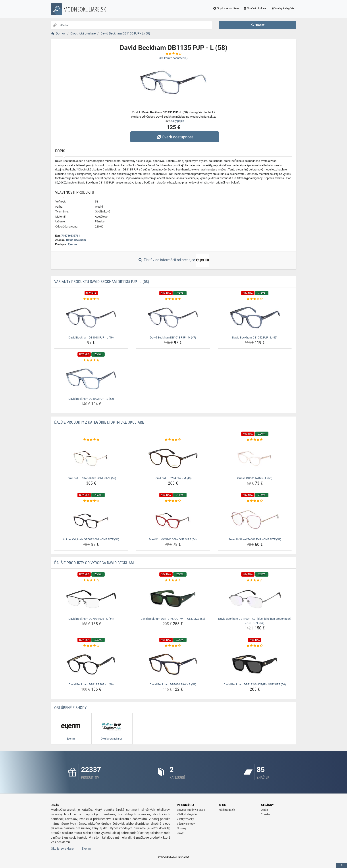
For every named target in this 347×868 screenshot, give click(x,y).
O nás (264, 810)
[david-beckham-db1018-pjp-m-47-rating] (173, 299)
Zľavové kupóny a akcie (191, 810)
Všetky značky (185, 819)
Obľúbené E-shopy (70, 708)
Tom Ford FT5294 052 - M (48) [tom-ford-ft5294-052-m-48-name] (173, 478)
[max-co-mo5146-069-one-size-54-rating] (173, 501)
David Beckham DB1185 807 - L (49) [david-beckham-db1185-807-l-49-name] (91, 684)
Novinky (182, 828)
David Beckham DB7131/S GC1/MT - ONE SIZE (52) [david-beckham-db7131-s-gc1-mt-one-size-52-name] (173, 619)
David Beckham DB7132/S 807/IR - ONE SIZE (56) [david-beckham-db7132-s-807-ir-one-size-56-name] (255, 684)
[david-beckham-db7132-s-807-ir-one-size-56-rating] (255, 646)
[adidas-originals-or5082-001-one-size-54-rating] (91, 501)
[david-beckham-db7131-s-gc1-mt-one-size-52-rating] (173, 580)
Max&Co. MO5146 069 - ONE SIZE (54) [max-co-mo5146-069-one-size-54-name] (173, 539)
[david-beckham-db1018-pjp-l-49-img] (91, 318)
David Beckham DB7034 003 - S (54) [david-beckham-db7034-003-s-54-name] (91, 619)
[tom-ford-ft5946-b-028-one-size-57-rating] (91, 440)
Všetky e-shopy (186, 824)
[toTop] (341, 865)
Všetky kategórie (282, 8)
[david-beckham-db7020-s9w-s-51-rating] (173, 646)
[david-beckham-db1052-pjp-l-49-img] (255, 318)
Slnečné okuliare (255, 8)
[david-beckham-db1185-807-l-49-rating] (91, 646)
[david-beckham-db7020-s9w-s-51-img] (173, 665)
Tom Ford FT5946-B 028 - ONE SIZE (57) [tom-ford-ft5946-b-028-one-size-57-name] (91, 478)
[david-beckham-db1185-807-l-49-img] (91, 665)
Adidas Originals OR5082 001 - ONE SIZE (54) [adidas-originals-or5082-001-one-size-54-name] (91, 539)
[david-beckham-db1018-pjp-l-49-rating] (91, 299)
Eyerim (72, 244)
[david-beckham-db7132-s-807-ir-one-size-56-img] (255, 665)
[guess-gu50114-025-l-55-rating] (255, 440)
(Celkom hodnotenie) (173, 58)
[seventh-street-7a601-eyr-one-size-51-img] (255, 520)
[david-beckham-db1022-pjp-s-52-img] (91, 379)
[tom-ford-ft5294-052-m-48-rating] (173, 440)
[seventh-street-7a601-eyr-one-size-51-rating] (255, 501)
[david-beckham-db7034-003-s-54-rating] (91, 580)
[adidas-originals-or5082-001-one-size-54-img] (91, 520)
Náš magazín (227, 810)
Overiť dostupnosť (175, 137)
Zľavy (180, 833)
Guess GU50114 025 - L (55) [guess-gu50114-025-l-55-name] (255, 478)
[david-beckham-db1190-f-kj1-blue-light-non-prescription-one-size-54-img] (255, 599)
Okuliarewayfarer (63, 849)
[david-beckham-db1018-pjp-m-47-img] (173, 318)
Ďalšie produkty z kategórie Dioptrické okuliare (99, 422)
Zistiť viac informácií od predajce (173, 260)
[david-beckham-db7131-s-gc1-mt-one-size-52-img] (173, 599)
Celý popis (178, 121)
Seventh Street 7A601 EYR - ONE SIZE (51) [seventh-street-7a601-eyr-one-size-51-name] (255, 539)
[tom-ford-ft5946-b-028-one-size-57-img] (91, 458)
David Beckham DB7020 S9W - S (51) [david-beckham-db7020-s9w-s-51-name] (173, 684)
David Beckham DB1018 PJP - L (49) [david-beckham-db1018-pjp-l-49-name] (91, 337)
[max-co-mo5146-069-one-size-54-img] (173, 520)
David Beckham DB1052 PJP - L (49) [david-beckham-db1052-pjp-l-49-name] (255, 337)
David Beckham (76, 240)
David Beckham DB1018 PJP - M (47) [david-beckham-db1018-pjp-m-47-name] (173, 337)
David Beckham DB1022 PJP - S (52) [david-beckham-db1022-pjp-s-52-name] (91, 399)
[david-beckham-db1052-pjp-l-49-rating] (255, 299)
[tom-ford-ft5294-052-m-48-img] (173, 458)
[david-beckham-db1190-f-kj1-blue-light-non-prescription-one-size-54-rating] (255, 580)
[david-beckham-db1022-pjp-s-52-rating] (91, 360)
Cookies (266, 814)
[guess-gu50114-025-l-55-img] (255, 458)
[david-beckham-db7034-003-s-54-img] (91, 599)
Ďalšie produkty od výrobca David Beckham (94, 563)
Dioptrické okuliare (226, 8)
